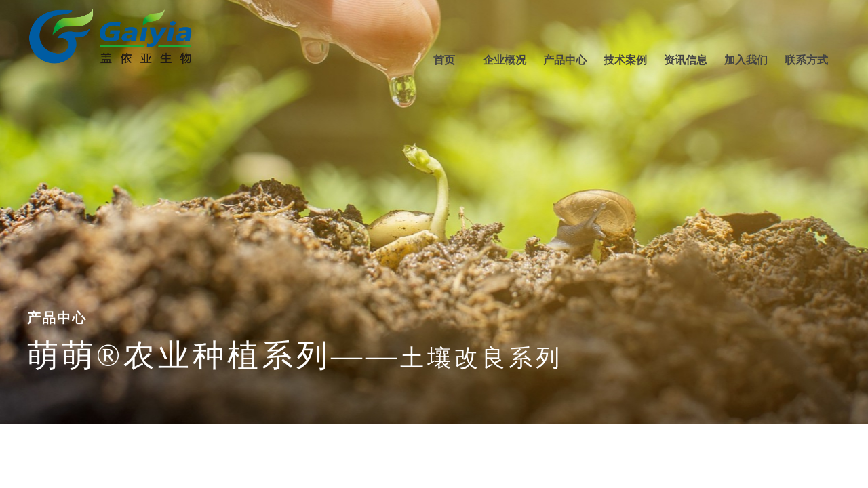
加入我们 (746, 60)
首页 (444, 60)
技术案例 (625, 60)
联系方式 (806, 60)
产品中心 (565, 60)
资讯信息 (686, 60)
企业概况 (505, 60)
